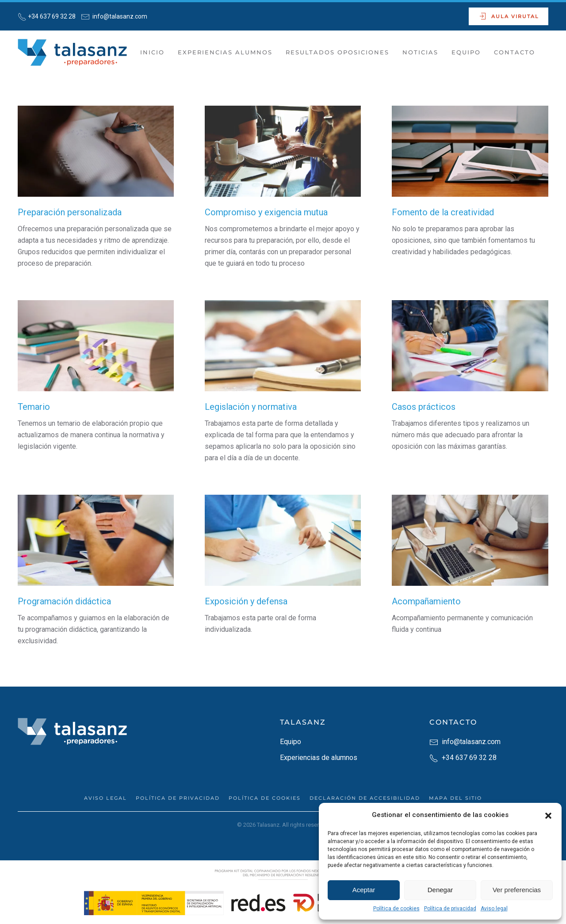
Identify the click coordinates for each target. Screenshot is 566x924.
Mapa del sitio (455, 798)
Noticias (420, 52)
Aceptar (364, 890)
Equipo (466, 52)
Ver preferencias (517, 890)
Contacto (514, 52)
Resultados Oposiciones (337, 52)
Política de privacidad (450, 909)
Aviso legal (494, 909)
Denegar (440, 890)
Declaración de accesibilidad (365, 798)
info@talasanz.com (119, 16)
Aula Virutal (509, 16)
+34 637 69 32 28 (52, 16)
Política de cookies (396, 909)
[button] (548, 815)
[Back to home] (74, 53)
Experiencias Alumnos (225, 52)
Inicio (152, 52)
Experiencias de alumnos (319, 758)
